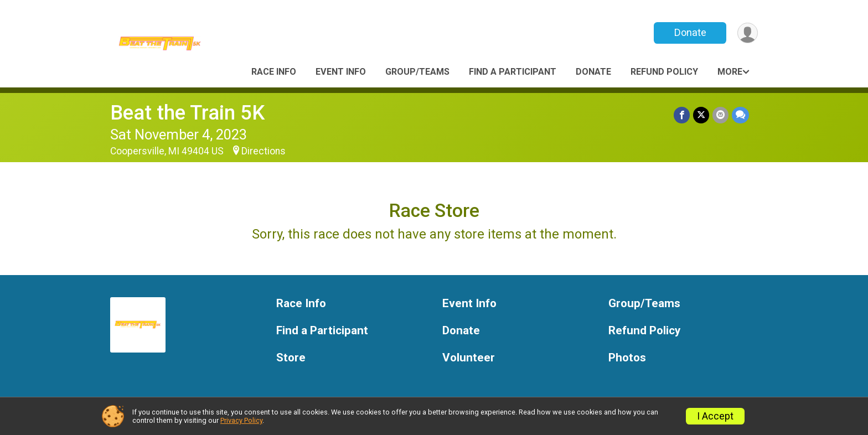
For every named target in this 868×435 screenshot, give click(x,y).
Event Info (341, 72)
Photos (627, 358)
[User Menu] (748, 33)
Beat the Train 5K (187, 113)
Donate (690, 32)
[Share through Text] (740, 115)
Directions (263, 151)
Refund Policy (664, 72)
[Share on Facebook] (682, 115)
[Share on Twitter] (701, 115)
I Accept (715, 416)
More (730, 72)
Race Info (274, 72)
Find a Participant (513, 72)
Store (291, 358)
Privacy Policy (241, 420)
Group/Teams (417, 72)
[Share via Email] (720, 115)
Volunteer (469, 358)
